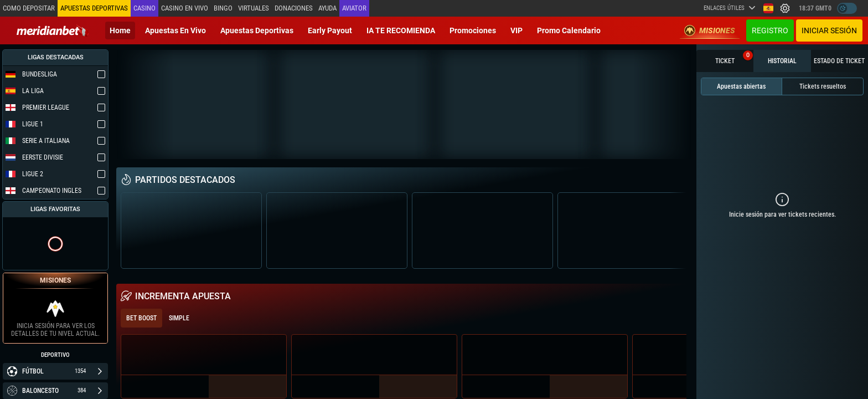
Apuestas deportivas (257, 30)
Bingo (223, 8)
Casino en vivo (185, 8)
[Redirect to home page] (53, 30)
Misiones (710, 30)
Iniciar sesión (829, 30)
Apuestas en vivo (175, 30)
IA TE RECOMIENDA (401, 30)
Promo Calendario (569, 30)
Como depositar (29, 8)
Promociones (473, 30)
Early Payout (330, 30)
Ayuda (327, 8)
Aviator (354, 8)
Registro (770, 30)
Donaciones (294, 8)
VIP (516, 30)
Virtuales (254, 8)
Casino (144, 8)
